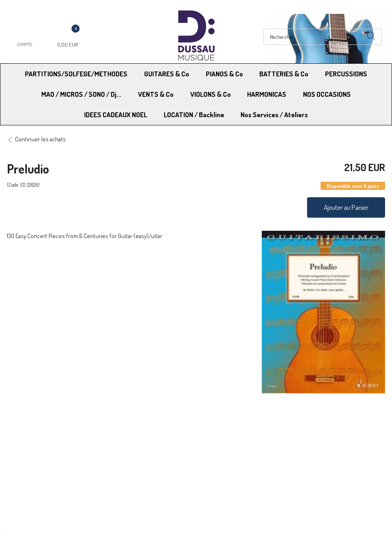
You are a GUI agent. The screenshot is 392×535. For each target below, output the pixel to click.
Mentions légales (311, 430)
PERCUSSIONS (346, 74)
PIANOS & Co (224, 74)
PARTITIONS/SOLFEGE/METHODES (76, 74)
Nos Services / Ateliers (274, 115)
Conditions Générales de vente (236, 430)
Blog (295, 451)
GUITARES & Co (167, 74)
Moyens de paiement (132, 430)
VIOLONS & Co (210, 94)
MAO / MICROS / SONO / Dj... (81, 94)
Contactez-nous (126, 451)
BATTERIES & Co (284, 74)
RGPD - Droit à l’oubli (39, 451)
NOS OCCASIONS (327, 94)
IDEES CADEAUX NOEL (116, 115)
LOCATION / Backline (194, 115)
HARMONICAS (267, 94)
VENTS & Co (156, 94)
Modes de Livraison (38, 430)
